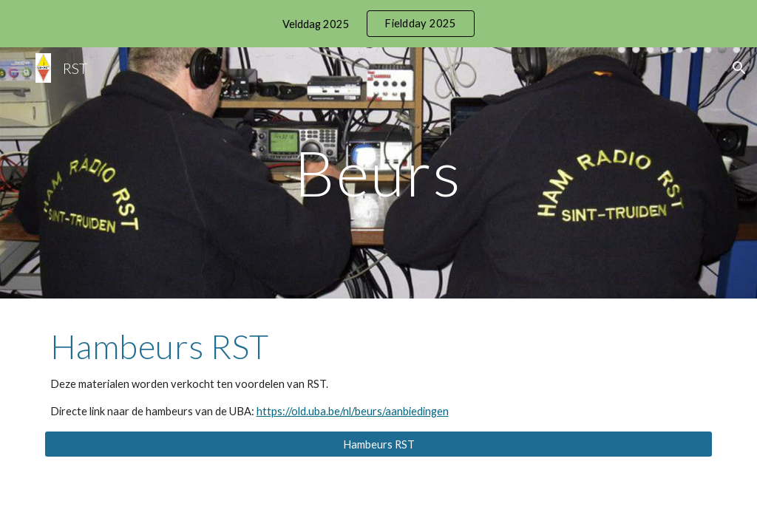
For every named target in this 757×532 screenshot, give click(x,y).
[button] (18, 68)
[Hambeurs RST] (379, 444)
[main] (378, 173)
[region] (378, 24)
